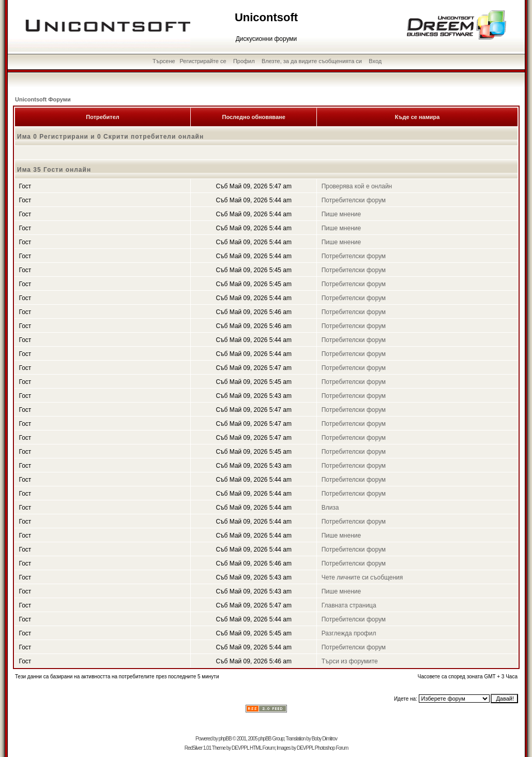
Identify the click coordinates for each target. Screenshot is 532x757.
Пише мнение (341, 214)
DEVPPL (240, 748)
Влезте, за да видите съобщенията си (312, 61)
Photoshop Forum (332, 748)
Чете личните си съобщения (362, 577)
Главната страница (349, 605)
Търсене (164, 61)
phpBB (225, 739)
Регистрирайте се (203, 61)
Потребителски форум (354, 200)
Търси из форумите (350, 661)
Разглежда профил (349, 633)
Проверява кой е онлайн (357, 186)
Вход (375, 61)
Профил (244, 61)
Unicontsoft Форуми (43, 99)
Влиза (330, 508)
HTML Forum (262, 748)
